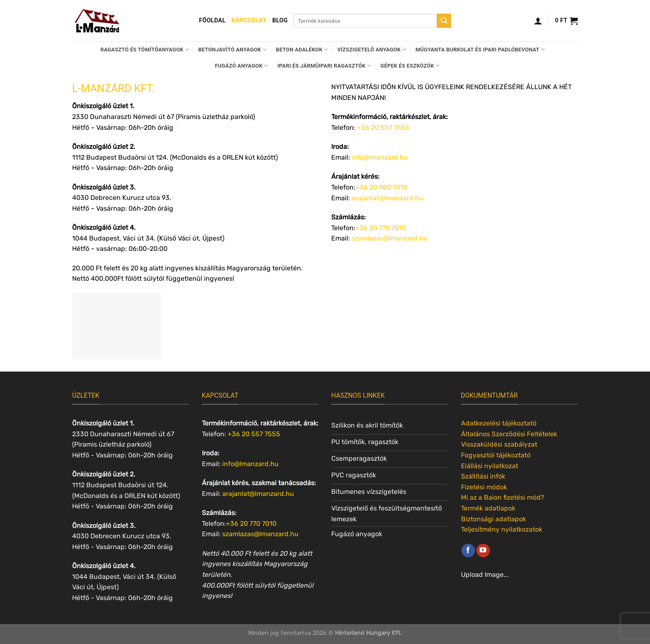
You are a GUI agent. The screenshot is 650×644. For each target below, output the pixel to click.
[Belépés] (538, 21)
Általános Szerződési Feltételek (509, 434)
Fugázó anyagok (242, 66)
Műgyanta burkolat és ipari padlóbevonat (480, 50)
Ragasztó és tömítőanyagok (145, 50)
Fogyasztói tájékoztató (496, 455)
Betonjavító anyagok (232, 50)
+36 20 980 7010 (381, 187)
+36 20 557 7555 (383, 128)
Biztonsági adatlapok (494, 519)
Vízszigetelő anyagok (372, 50)
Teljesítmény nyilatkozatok (502, 529)
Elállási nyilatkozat (490, 466)
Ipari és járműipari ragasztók (324, 66)
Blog (280, 21)
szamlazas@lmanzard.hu (390, 238)
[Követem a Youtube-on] (483, 551)
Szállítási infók (483, 476)
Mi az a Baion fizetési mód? (503, 497)
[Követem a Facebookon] (468, 551)
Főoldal (212, 21)
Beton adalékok (302, 50)
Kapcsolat (249, 21)
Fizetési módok (484, 487)
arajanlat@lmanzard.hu (387, 198)
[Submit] (444, 21)
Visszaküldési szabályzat (499, 444)
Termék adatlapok (488, 508)
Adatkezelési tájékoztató (499, 423)
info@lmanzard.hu (380, 157)
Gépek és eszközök (410, 66)
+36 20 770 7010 (381, 228)
